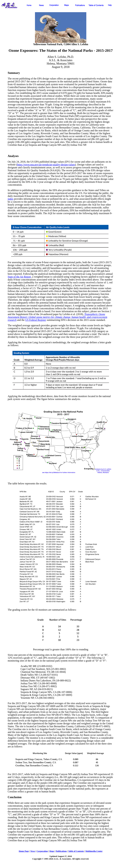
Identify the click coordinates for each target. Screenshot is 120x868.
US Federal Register (36, 320)
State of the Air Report (19, 277)
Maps (52, 851)
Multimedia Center (94, 851)
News (33, 851)
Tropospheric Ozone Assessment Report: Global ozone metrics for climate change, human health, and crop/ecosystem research (57, 317)
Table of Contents (76, 851)
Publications (61, 851)
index (11, 199)
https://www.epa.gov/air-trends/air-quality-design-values (46, 165)
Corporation (42, 851)
